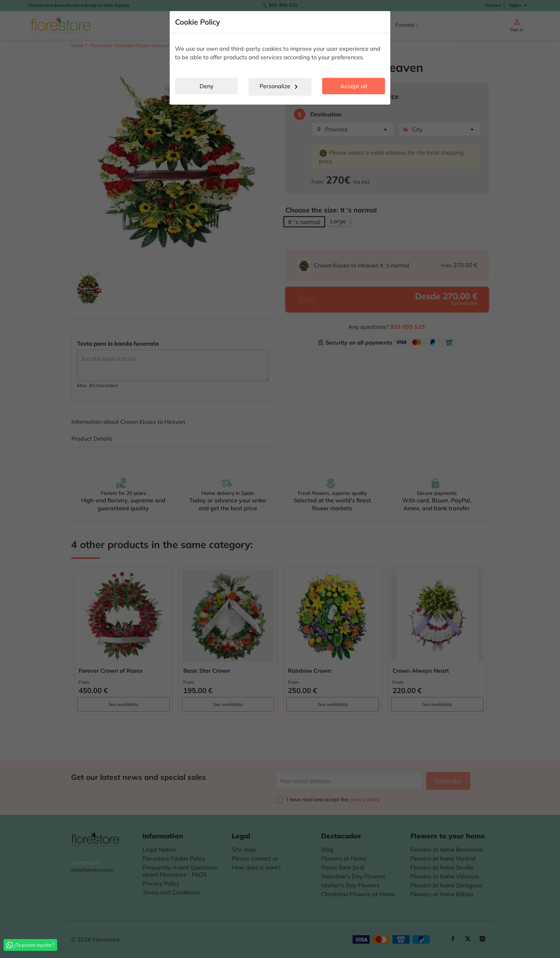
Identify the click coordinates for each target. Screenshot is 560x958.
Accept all (354, 86)
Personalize (280, 87)
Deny (207, 86)
